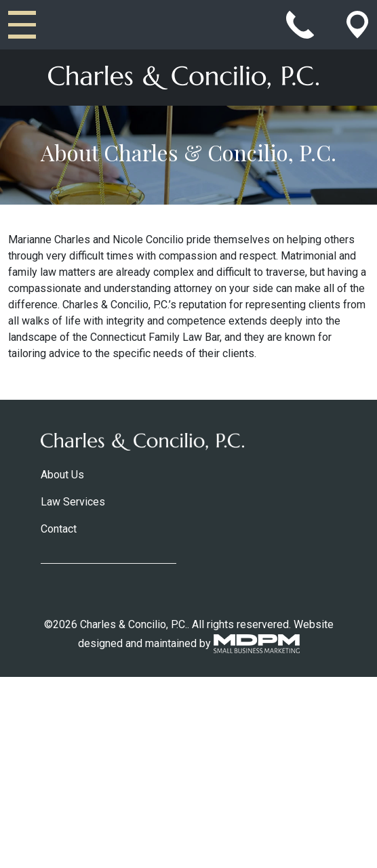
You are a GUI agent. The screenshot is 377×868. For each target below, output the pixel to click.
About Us (62, 475)
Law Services (73, 502)
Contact (59, 529)
